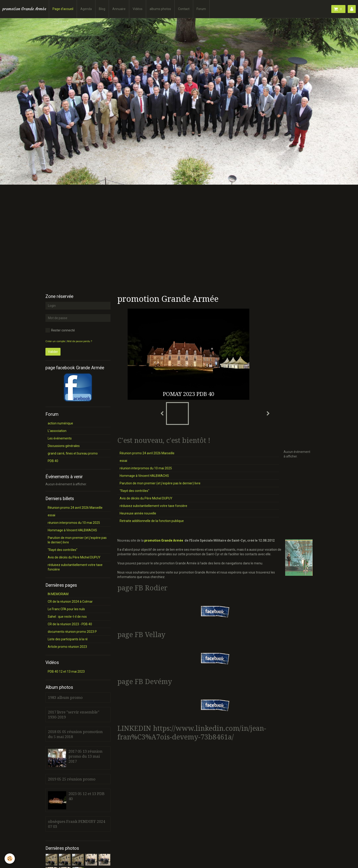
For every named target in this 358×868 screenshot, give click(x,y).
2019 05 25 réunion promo (72, 779)
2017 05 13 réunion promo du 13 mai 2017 (86, 756)
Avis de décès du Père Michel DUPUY (146, 498)
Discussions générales (64, 446)
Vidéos (138, 9)
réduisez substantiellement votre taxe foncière (153, 506)
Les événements (60, 438)
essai (123, 461)
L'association (57, 431)
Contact (184, 9)
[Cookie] (10, 859)
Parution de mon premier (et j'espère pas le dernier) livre (160, 483)
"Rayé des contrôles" (134, 491)
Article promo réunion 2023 (67, 647)
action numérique (60, 423)
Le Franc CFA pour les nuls (66, 609)
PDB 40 (53, 461)
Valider (53, 352)
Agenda (86, 9)
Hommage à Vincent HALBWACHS (144, 476)
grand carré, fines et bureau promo (73, 453)
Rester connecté (60, 330)
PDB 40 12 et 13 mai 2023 (66, 672)
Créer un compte (55, 341)
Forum (201, 9)
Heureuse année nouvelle (138, 513)
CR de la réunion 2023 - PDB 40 (70, 624)
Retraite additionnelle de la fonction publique (152, 521)
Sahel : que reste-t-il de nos (67, 617)
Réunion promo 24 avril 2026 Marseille (147, 453)
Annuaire (119, 9)
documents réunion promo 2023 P (72, 632)
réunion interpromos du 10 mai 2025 (146, 468)
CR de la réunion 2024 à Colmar (70, 602)
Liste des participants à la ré (68, 639)
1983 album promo (65, 697)
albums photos (160, 9)
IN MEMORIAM (58, 594)
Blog (102, 9)
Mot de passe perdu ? (80, 341)
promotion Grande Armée (164, 540)
